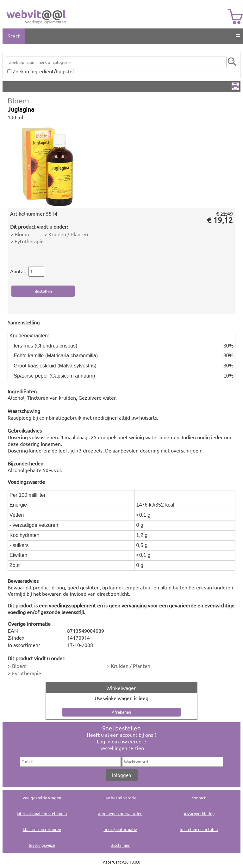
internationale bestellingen (42, 813)
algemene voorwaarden (120, 813)
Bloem (18, 100)
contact (199, 798)
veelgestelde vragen (42, 798)
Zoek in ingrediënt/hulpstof (44, 71)
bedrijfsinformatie (120, 829)
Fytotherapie (29, 241)
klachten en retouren (42, 829)
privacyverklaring (199, 813)
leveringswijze (42, 845)
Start (14, 36)
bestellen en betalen (199, 829)
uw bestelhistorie (120, 798)
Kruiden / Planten (68, 234)
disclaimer (120, 845)
